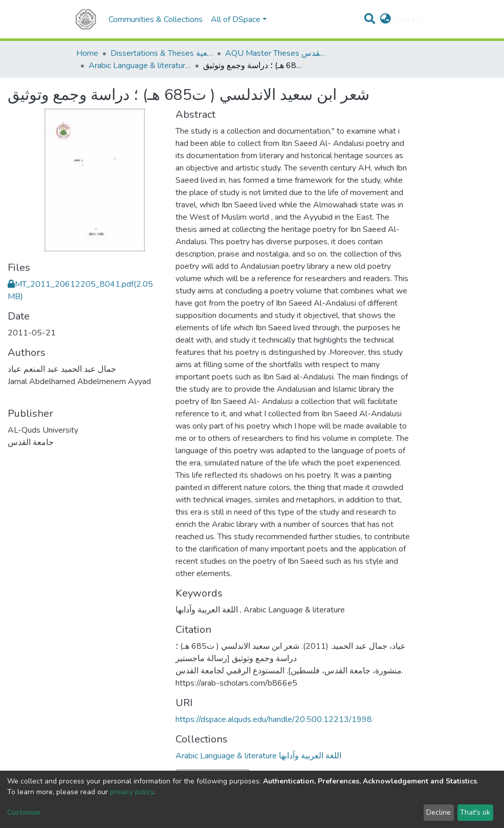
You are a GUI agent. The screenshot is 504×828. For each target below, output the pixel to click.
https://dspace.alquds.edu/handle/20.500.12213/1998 (274, 719)
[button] (386, 19)
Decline (439, 812)
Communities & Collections (156, 19)
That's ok (475, 812)
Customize (24, 812)
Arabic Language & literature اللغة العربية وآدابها (140, 66)
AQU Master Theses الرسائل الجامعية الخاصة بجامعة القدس (276, 53)
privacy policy (132, 792)
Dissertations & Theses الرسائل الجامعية (162, 53)
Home (87, 53)
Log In (408, 19)
